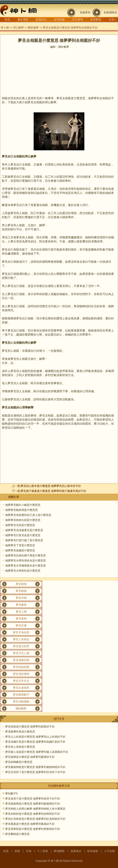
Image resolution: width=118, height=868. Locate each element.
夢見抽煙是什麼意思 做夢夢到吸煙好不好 (30, 757)
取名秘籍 (93, 851)
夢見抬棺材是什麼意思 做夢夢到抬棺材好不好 (33, 814)
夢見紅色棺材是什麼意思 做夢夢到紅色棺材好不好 (35, 819)
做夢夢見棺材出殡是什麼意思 (23, 520)
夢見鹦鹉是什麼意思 (17, 834)
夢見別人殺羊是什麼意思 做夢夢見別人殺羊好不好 (51, 486)
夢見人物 (21, 612)
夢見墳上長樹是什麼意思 (20, 747)
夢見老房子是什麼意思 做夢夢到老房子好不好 (33, 799)
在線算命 (85, 12)
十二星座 (43, 851)
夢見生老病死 (21, 688)
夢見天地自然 (21, 632)
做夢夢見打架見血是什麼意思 (23, 535)
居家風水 (76, 851)
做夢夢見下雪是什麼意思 (20, 545)
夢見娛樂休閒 (21, 660)
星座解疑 (96, 19)
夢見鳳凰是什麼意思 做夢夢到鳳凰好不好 (30, 824)
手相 (29, 851)
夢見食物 (21, 619)
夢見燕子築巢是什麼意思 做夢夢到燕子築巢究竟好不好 (53, 491)
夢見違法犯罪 (21, 646)
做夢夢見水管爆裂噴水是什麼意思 (26, 566)
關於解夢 (33, 28)
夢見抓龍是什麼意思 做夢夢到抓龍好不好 (30, 727)
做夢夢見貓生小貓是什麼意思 (23, 505)
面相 (17, 851)
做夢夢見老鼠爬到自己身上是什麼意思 (28, 515)
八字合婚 (109, 851)
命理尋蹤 (59, 19)
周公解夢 (18, 28)
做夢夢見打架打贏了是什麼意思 (24, 540)
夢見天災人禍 (21, 653)
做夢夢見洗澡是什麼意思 (20, 525)
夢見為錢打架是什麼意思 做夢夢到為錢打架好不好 (35, 742)
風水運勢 (23, 19)
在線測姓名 (110, 12)
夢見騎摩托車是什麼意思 (20, 732)
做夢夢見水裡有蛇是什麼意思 (23, 571)
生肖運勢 (78, 19)
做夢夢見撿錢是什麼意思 (20, 550)
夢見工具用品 (21, 639)
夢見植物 (21, 584)
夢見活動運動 (21, 702)
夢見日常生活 (21, 681)
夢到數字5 (11, 794)
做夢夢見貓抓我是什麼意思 (21, 510)
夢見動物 (21, 591)
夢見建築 (21, 605)
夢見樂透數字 (21, 695)
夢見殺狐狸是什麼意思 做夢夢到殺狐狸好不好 (33, 804)
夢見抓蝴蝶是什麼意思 (19, 762)
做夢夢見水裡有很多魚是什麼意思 (26, 561)
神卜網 (5, 28)
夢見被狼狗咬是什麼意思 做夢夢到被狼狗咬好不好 (35, 767)
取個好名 (41, 19)
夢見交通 (21, 625)
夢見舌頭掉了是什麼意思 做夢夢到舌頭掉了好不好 (35, 772)
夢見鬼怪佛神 (21, 674)
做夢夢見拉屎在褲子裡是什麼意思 (26, 555)
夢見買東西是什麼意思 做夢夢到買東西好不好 (33, 829)
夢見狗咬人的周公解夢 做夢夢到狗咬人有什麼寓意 (35, 809)
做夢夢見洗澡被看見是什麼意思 (24, 530)
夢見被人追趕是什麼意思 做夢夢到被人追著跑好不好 (37, 752)
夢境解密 (59, 851)
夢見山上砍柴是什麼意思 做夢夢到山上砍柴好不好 (35, 737)
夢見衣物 (21, 598)
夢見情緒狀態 (21, 667)
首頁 (7, 19)
